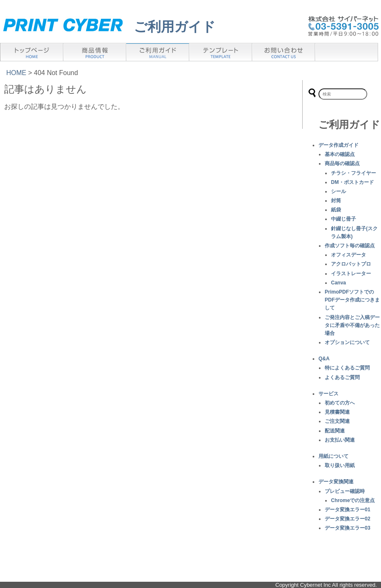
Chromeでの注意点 (353, 500)
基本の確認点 (340, 154)
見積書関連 (337, 412)
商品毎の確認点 (342, 163)
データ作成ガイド (338, 145)
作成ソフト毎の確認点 (350, 246)
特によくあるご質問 (347, 368)
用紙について (333, 456)
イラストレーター (351, 274)
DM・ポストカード (352, 182)
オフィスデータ (348, 255)
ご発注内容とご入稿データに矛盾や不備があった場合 (352, 325)
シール (338, 191)
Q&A (324, 359)
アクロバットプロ (351, 264)
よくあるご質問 (342, 377)
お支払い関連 (340, 440)
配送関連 (335, 431)
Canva (338, 283)
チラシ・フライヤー (353, 173)
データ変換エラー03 (347, 528)
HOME (16, 73)
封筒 (336, 201)
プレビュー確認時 (345, 491)
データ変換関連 (336, 482)
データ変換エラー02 (347, 519)
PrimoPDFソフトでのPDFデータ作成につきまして (352, 300)
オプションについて (347, 342)
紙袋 (336, 210)
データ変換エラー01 (347, 510)
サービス (328, 394)
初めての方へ (340, 403)
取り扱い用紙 (340, 465)
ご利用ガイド (175, 27)
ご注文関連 (337, 421)
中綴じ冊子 (343, 219)
